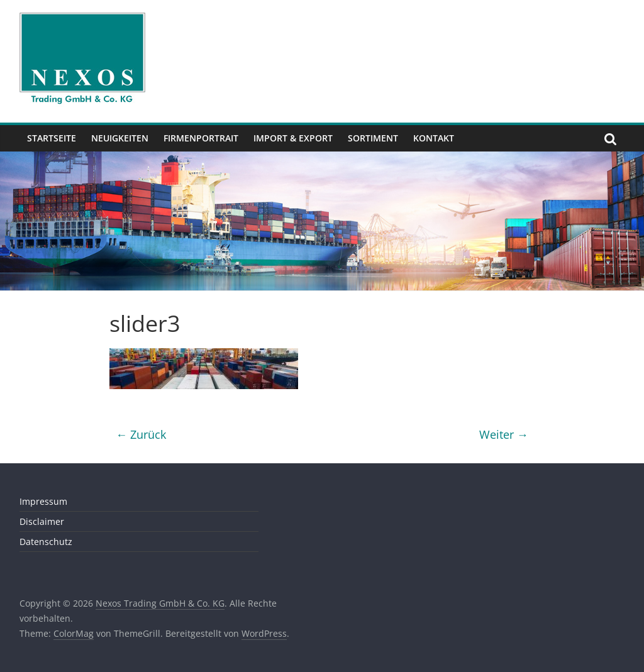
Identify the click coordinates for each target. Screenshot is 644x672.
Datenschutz (46, 542)
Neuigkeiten (120, 138)
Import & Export (293, 138)
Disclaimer (42, 521)
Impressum (43, 501)
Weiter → (504, 434)
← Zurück (141, 434)
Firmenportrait (201, 138)
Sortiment (373, 138)
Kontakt (434, 138)
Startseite (52, 138)
